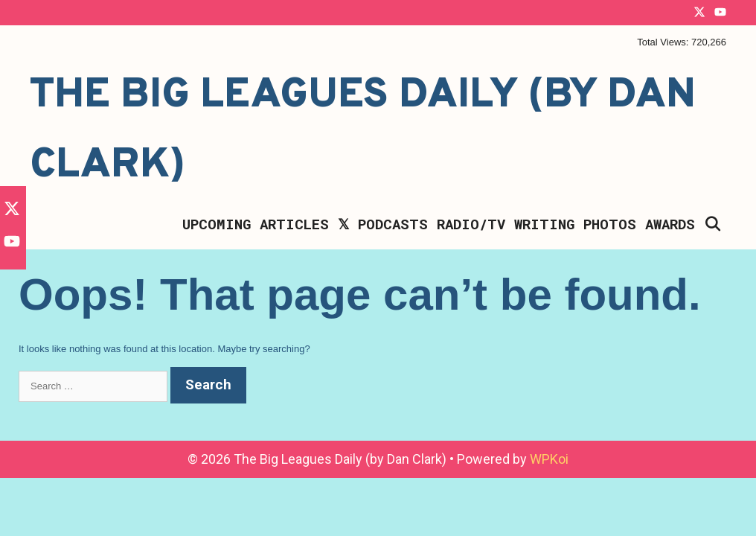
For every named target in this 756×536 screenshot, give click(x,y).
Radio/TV (471, 224)
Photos (610, 224)
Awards (670, 224)
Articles (294, 224)
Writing (544, 224)
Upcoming (217, 224)
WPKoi (549, 459)
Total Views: (664, 42)
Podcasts (393, 224)
